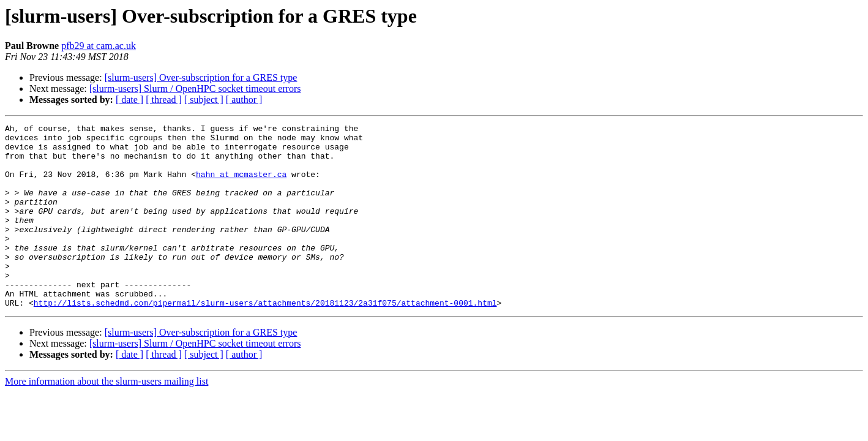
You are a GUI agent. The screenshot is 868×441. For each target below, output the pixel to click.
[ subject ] (204, 100)
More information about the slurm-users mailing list (107, 418)
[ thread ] (164, 100)
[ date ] (129, 100)
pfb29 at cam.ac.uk (99, 46)
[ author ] (244, 100)
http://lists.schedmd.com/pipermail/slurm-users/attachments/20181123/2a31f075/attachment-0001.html (265, 339)
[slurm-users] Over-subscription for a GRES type (201, 77)
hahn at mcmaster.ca (241, 185)
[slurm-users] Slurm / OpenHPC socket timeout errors (195, 89)
